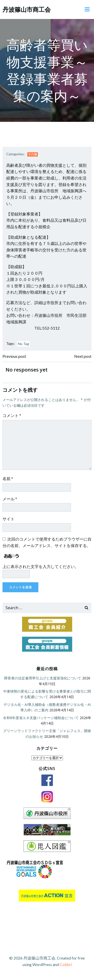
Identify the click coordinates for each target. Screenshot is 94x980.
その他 (33, 154)
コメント (12, 415)
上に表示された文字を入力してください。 (41, 566)
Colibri (66, 964)
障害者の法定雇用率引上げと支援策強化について (43, 678)
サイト (9, 519)
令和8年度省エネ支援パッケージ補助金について (41, 718)
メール (10, 499)
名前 (8, 479)
